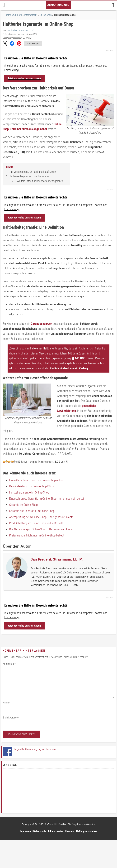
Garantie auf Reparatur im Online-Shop (32, 511)
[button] (5, 44)
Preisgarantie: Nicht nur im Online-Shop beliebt (37, 535)
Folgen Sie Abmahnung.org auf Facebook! (35, 749)
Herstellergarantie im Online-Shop (29, 492)
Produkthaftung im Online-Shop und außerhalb (36, 523)
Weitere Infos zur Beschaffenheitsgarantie (40, 181)
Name (7, 703)
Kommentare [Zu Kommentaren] (33, 44)
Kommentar (10, 664)
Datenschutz (40, 831)
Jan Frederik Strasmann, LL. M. (20, 30)
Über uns (70, 831)
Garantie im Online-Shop (23, 505)
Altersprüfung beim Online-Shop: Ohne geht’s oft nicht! (41, 517)
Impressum (26, 831)
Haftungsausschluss (87, 831)
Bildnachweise (56, 831)
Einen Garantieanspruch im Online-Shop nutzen (37, 480)
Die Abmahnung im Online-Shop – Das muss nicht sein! (41, 529)
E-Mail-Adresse (11, 718)
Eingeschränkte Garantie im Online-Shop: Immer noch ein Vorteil (47, 499)
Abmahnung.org (58, 5)
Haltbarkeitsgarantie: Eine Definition (29, 176)
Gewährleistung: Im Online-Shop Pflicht (32, 486)
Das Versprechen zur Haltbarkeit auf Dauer (32, 172)
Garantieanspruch (41, 324)
